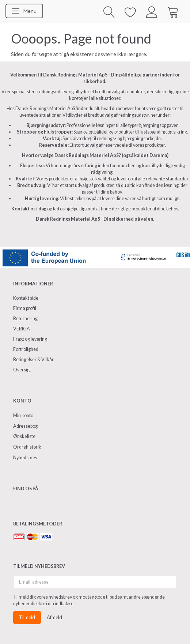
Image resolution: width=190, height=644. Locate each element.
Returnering (25, 319)
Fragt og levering (30, 339)
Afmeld (54, 617)
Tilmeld (27, 617)
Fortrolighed (26, 349)
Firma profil (25, 308)
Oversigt (22, 370)
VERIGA (22, 329)
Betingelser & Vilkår (33, 360)
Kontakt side (26, 298)
